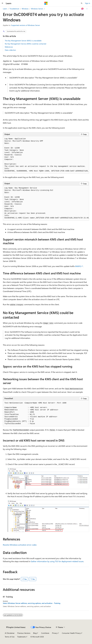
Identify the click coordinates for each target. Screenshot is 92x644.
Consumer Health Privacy (71, 633)
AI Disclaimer (10, 633)
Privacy (55, 633)
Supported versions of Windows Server (25, 25)
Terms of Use (10, 637)
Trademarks (21, 637)
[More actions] (87, 9)
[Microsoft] (46, 3)
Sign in (88, 3)
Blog (35, 633)
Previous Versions (24, 633)
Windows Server (37, 9)
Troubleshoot (14, 9)
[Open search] (82, 3)
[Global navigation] (2, 3)
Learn (5, 9)
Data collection (10, 50)
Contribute (45, 633)
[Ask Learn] (83, 9)
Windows (25, 9)
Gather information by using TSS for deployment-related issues (57, 561)
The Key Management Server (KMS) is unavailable (23, 41)
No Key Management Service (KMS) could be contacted (25, 44)
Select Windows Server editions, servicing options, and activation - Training (32, 603)
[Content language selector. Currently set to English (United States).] (16, 627)
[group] (46, 155)
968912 (78, 266)
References (9, 47)
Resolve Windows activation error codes (20, 545)
